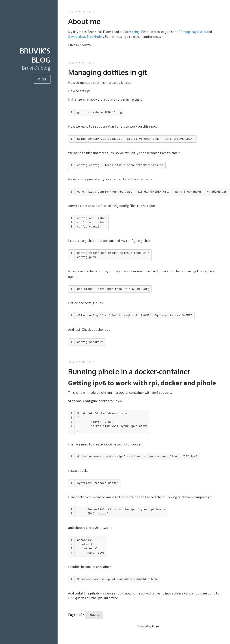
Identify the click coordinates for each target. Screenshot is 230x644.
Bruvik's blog (35, 55)
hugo (155, 626)
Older (94, 615)
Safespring (132, 32)
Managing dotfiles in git (108, 72)
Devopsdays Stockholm (86, 36)
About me (84, 21)
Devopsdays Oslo (193, 32)
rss (42, 79)
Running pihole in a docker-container (129, 372)
